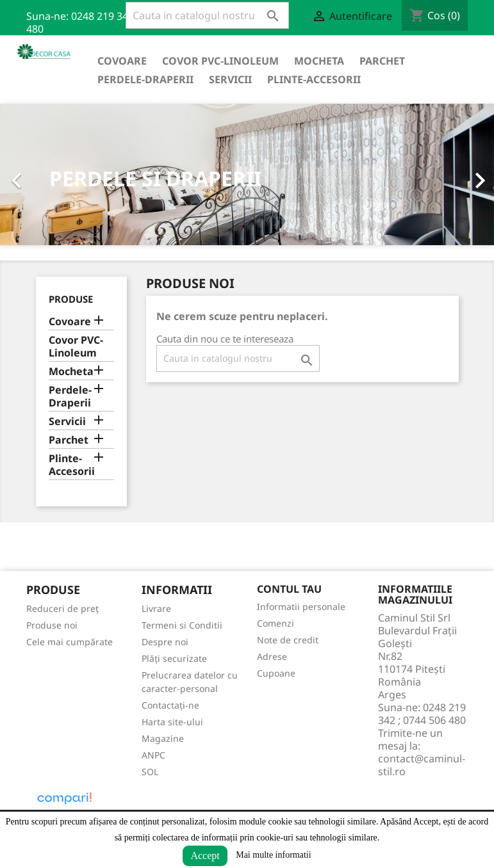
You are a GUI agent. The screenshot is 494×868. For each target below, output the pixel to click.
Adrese (272, 656)
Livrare (156, 608)
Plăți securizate (174, 658)
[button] (37, 174)
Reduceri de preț (62, 608)
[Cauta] (207, 15)
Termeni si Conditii (182, 625)
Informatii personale (301, 607)
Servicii (230, 79)
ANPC (153, 755)
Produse (71, 299)
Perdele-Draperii (145, 79)
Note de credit (288, 640)
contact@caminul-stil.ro (422, 765)
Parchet (382, 61)
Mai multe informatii (273, 855)
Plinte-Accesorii (314, 79)
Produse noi (52, 625)
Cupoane (276, 673)
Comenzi (276, 623)
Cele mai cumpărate (70, 642)
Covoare (122, 61)
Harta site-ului (172, 722)
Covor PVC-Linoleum (220, 61)
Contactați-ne (170, 705)
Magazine (163, 738)
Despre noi (165, 642)
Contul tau (289, 589)
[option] (247, 174)
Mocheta (319, 61)
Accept (205, 856)
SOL (150, 772)
